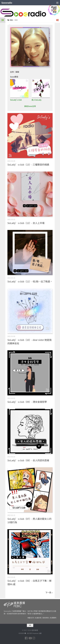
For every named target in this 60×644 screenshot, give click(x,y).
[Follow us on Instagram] (34, 638)
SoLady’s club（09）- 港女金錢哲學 (27, 402)
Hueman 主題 (37, 633)
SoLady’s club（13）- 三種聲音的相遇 (28, 164)
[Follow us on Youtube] (30, 638)
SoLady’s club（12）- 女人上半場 (26, 223)
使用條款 (46, 618)
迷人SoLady (37, 100)
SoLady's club (16, 100)
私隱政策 (38, 618)
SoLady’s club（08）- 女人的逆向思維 (28, 460)
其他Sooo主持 (30, 106)
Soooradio (7, 3)
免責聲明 (53, 618)
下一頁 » (49, 592)
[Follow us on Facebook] (26, 638)
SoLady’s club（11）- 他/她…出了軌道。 (30, 281)
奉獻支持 (31, 618)
